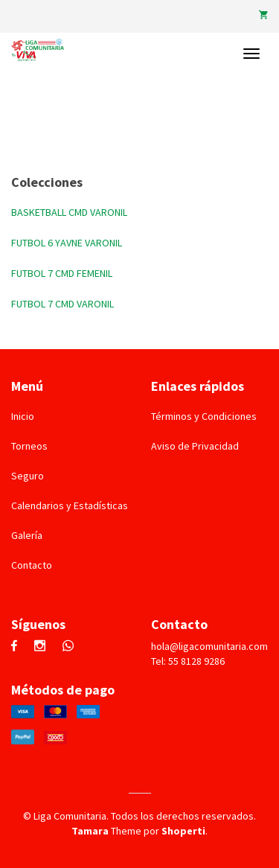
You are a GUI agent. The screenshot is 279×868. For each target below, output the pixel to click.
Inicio (23, 416)
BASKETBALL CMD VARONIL (69, 212)
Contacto (32, 565)
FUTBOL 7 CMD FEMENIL (62, 273)
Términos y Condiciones (204, 416)
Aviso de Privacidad (195, 446)
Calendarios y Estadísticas (70, 505)
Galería (27, 535)
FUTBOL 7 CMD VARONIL (62, 304)
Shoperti (183, 831)
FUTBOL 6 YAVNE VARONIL (67, 243)
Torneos (29, 446)
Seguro (28, 476)
